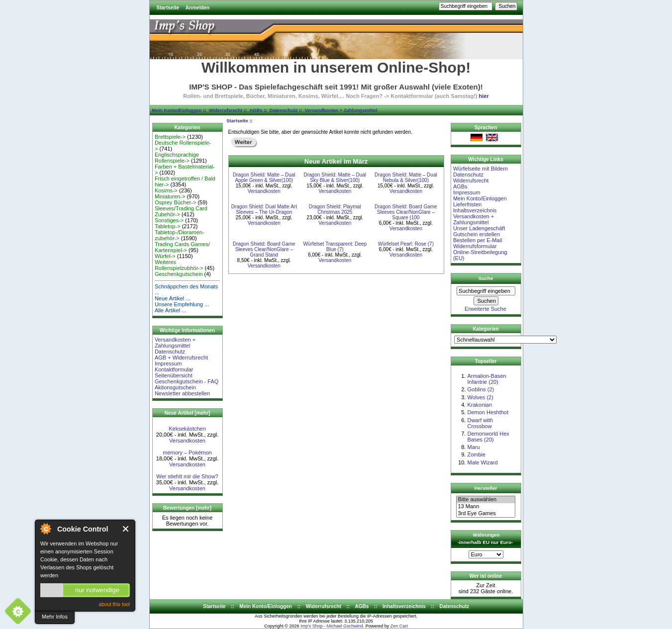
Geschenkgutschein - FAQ (187, 381)
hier (484, 96)
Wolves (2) (480, 397)
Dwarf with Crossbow (480, 423)
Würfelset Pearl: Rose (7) (406, 244)
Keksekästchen (187, 429)
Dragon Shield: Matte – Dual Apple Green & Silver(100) (264, 178)
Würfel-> (165, 256)
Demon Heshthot (488, 412)
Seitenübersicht (174, 375)
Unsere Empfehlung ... (182, 304)
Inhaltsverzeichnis (475, 210)
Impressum (168, 363)
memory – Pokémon (187, 452)
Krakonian (480, 405)
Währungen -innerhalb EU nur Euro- (485, 539)
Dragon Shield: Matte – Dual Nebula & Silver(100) (406, 178)
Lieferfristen (467, 204)
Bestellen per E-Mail (478, 240)
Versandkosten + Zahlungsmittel (341, 110)
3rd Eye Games (485, 514)
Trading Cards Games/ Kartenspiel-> (182, 247)
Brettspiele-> (170, 137)
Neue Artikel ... (173, 298)
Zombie (476, 454)
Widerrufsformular (475, 246)
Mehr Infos (55, 617)
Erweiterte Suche (485, 309)
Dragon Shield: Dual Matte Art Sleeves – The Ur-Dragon (264, 209)
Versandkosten (187, 441)
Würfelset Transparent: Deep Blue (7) (335, 247)
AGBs (256, 110)
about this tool (114, 604)
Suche (486, 278)
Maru (473, 447)
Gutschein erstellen (477, 234)
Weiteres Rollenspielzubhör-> (179, 265)
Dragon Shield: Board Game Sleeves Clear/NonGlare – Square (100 (406, 212)
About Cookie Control (45, 529)
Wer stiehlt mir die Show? (187, 476)
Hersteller (486, 488)
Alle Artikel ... (171, 310)
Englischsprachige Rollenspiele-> (177, 158)
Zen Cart (399, 626)
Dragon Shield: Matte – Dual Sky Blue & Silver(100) (335, 178)
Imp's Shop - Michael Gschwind (332, 626)
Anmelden (197, 8)
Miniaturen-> (170, 196)
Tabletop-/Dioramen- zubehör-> (180, 235)
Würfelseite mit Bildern (480, 169)
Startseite (168, 8)
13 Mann (485, 507)
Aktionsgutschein (175, 387)
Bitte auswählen (485, 500)
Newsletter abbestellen (182, 393)
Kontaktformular (174, 369)
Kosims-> (166, 190)
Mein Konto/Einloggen (177, 110)
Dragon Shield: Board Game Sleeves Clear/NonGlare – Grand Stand (264, 249)
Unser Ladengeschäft (479, 228)
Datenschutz (284, 110)
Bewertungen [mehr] (187, 508)
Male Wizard (482, 462)
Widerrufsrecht (226, 110)
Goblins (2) (480, 389)
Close (126, 529)
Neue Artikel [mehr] (188, 413)
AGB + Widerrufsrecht (181, 358)
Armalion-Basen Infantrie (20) (486, 379)
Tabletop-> (168, 226)
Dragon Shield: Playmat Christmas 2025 (335, 209)
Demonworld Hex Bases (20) (488, 437)
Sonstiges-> (169, 220)
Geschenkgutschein (179, 274)
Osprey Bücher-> (175, 202)
